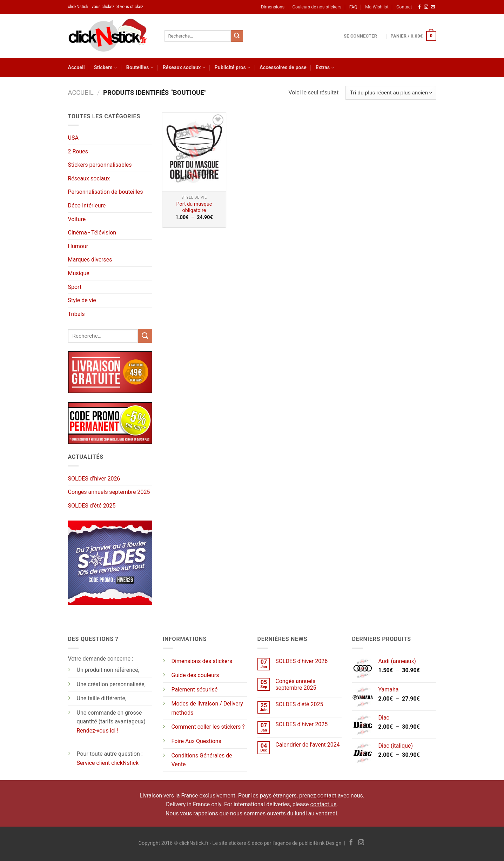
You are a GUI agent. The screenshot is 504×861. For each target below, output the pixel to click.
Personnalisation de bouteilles (106, 192)
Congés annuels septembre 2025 (109, 492)
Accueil (76, 68)
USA (73, 138)
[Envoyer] (237, 36)
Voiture (77, 219)
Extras (325, 68)
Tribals (76, 314)
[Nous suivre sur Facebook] (419, 7)
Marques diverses (90, 260)
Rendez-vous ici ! (98, 731)
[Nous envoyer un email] (433, 7)
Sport (75, 287)
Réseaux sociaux (184, 68)
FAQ (353, 7)
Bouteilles (140, 68)
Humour (78, 246)
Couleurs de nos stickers (317, 7)
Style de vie (82, 300)
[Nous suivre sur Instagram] (426, 7)
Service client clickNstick (108, 763)
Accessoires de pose (283, 68)
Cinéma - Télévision (92, 233)
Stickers (106, 68)
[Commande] (391, 93)
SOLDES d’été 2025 (92, 506)
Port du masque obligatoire (194, 207)
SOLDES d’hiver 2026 (94, 479)
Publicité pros (233, 68)
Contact (404, 7)
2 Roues (78, 151)
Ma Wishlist (377, 7)
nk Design (330, 843)
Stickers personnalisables (100, 165)
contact (327, 796)
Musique (79, 273)
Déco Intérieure (87, 206)
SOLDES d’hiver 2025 (301, 724)
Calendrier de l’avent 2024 (307, 745)
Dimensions (273, 7)
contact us (324, 804)
